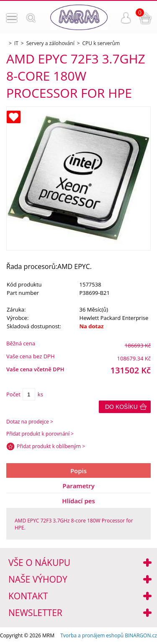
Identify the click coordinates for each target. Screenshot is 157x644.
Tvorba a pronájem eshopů (92, 635)
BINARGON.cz (141, 635)
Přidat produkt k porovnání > (40, 434)
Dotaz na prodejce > (30, 422)
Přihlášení (126, 18)
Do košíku (121, 407)
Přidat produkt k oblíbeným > (51, 446)
